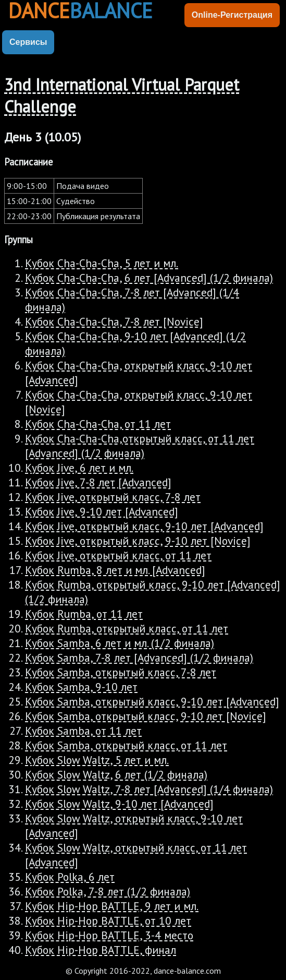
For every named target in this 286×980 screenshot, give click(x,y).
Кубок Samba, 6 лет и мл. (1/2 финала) (120, 643)
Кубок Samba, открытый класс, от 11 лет (126, 745)
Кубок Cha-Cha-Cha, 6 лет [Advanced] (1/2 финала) (149, 278)
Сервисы (28, 42)
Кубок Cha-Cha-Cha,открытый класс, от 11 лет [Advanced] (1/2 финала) (140, 446)
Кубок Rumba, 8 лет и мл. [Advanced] (115, 570)
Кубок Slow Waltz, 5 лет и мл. (97, 760)
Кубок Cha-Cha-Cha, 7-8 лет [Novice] (114, 321)
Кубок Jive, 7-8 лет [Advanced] (98, 482)
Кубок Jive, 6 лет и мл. (79, 468)
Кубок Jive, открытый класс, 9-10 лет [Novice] (138, 541)
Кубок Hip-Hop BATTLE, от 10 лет (108, 921)
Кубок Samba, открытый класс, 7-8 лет (121, 672)
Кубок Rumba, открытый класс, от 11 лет (127, 628)
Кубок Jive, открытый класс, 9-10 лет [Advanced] (144, 526)
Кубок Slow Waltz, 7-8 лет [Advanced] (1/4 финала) (149, 789)
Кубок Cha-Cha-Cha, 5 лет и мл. (102, 263)
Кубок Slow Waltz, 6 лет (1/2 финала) (116, 774)
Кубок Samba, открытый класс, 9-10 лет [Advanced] (152, 701)
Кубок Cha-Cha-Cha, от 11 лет (98, 424)
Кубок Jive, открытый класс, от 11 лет (118, 555)
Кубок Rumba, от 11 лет (84, 614)
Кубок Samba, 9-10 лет (81, 687)
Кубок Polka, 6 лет (70, 877)
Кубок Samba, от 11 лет (83, 731)
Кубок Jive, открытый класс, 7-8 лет (113, 497)
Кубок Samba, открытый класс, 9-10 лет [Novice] (146, 716)
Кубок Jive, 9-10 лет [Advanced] (102, 511)
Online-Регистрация (232, 15)
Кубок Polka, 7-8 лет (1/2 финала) (108, 891)
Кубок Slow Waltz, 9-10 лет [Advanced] (119, 804)
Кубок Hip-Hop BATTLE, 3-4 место (109, 935)
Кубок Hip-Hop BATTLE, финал (101, 950)
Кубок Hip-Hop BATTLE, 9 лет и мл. (112, 906)
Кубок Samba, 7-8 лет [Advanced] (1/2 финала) (139, 658)
